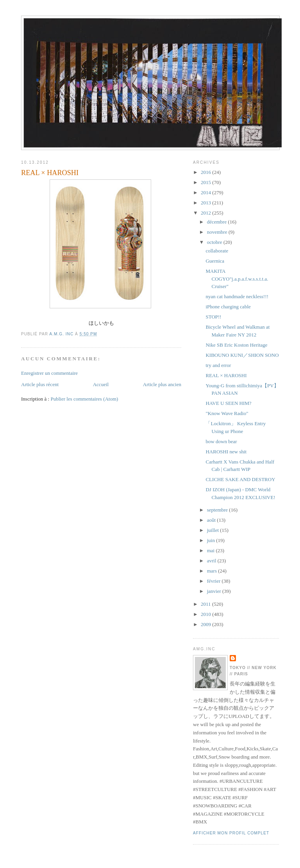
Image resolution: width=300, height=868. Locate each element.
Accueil (101, 384)
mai (212, 550)
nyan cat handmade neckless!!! (237, 296)
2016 (206, 172)
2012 (206, 213)
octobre (215, 242)
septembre (218, 510)
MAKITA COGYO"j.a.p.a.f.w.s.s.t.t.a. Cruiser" (237, 279)
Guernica (215, 261)
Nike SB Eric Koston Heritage (236, 345)
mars (213, 571)
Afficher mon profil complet (231, 833)
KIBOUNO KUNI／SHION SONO (242, 355)
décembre (218, 222)
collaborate (217, 251)
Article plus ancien (162, 384)
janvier (215, 591)
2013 (206, 203)
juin (212, 540)
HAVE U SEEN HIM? (228, 403)
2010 (206, 614)
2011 (206, 604)
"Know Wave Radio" (227, 413)
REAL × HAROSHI (226, 375)
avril (212, 561)
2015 (206, 182)
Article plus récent (40, 384)
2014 (206, 192)
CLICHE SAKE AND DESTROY (240, 479)
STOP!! (213, 317)
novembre (218, 232)
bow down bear (221, 441)
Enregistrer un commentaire (49, 373)
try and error (218, 365)
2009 (206, 624)
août (212, 520)
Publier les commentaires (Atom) (84, 399)
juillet (214, 530)
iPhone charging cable (228, 307)
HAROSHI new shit (226, 452)
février (214, 581)
